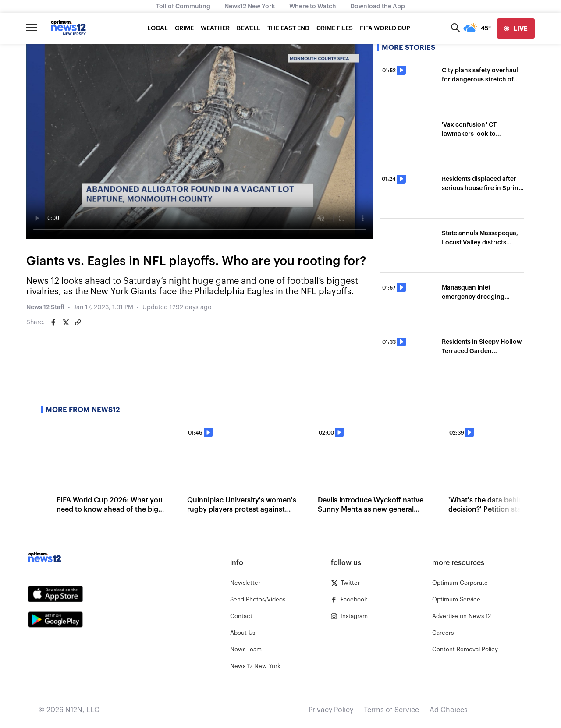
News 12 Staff (45, 307)
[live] (516, 28)
